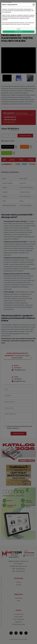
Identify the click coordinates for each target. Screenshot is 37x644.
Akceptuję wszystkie (18, 32)
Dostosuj (18, 29)
